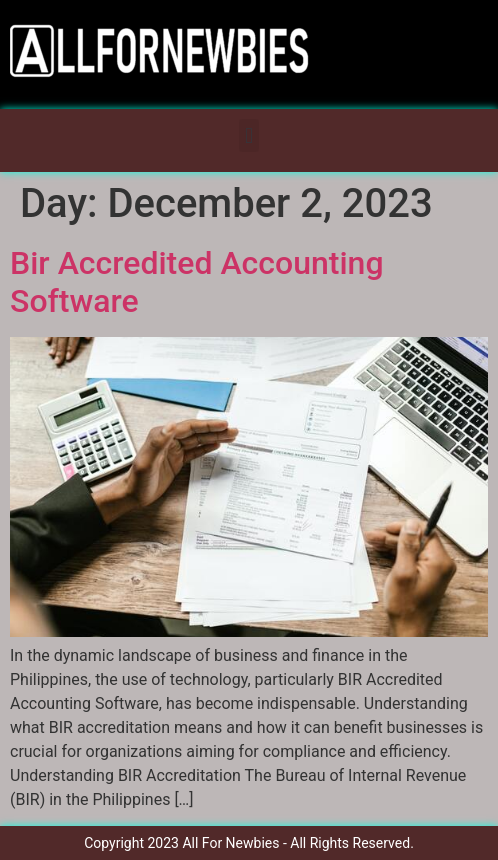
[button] (248, 135)
